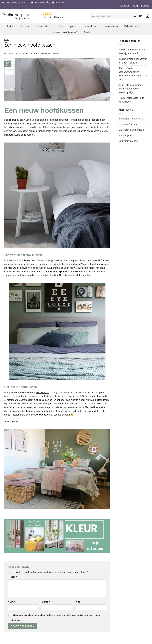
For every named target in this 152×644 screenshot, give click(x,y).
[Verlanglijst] (140, 16)
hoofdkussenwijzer (54, 272)
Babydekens (91, 26)
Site (78, 602)
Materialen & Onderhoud (131, 130)
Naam (11, 602)
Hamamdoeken (111, 26)
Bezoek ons (60, 2)
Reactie (12, 577)
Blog (135, 6)
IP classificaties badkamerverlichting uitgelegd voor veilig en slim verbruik (133, 74)
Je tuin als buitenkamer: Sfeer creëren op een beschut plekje (131, 89)
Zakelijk (88, 32)
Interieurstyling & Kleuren (131, 119)
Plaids (11, 26)
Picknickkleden (132, 26)
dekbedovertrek (45, 415)
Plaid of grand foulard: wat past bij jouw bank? (132, 52)
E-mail (46, 602)
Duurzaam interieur (128, 141)
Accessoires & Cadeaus (66, 32)
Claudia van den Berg (51, 53)
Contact (146, 6)
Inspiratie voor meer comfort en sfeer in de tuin (133, 61)
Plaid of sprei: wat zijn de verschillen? (131, 100)
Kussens (26, 26)
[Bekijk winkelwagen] (147, 16)
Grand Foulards (45, 26)
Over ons (125, 6)
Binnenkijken (125, 135)
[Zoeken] (135, 16)
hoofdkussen (43, 393)
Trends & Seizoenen (129, 124)
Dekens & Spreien (69, 26)
